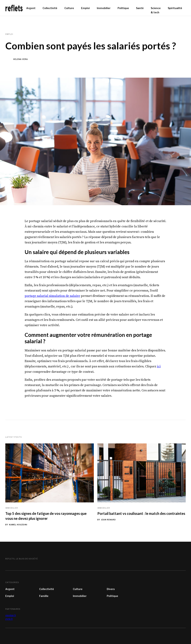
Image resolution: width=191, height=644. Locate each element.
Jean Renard (108, 520)
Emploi (10, 596)
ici (159, 366)
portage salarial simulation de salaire (52, 296)
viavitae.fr (11, 615)
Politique (112, 596)
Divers (111, 589)
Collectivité (47, 589)
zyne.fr (9, 619)
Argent (10, 589)
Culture (78, 589)
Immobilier (12, 508)
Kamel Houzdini (18, 525)
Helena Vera (21, 59)
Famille (44, 596)
